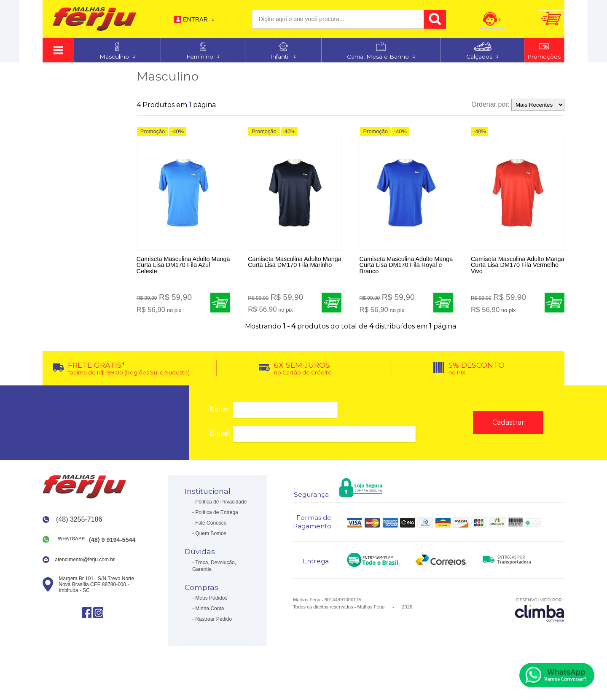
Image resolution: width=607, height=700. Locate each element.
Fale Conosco (211, 528)
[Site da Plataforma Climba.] (540, 615)
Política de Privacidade (221, 507)
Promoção (153, 133)
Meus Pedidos (211, 603)
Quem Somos (211, 539)
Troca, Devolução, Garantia (214, 571)
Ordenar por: (490, 104)
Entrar (195, 19)
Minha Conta (209, 614)
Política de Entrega (216, 518)
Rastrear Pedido (214, 625)
